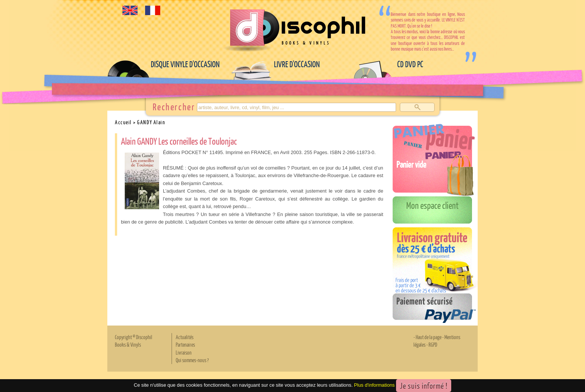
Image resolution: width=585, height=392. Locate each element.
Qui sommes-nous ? (192, 360)
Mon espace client (433, 205)
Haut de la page (429, 337)
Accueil (123, 122)
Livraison (184, 352)
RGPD (433, 344)
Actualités (185, 337)
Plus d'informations (375, 385)
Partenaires (185, 344)
